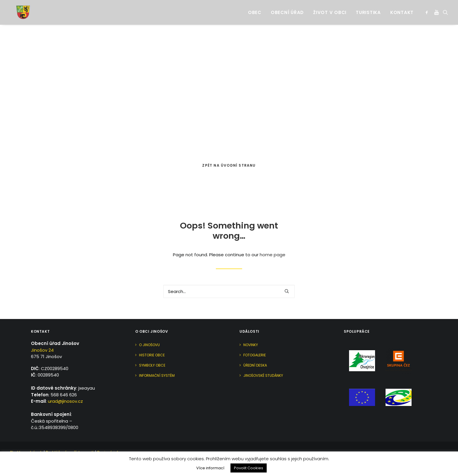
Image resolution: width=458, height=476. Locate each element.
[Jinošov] (17, 9)
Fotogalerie (255, 355)
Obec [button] (255, 9)
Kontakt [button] (402, 9)
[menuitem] (255, 9)
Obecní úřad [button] (287, 9)
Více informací (210, 468)
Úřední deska (255, 365)
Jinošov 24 (42, 350)
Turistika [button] (368, 9)
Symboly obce (152, 365)
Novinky (251, 345)
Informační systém (157, 375)
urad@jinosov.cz (65, 401)
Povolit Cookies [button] (249, 468)
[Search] (229, 291)
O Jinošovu (149, 345)
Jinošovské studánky (263, 375)
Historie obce (152, 355)
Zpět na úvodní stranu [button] (229, 165)
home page (273, 255)
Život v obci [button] (330, 9)
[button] (428, 9)
